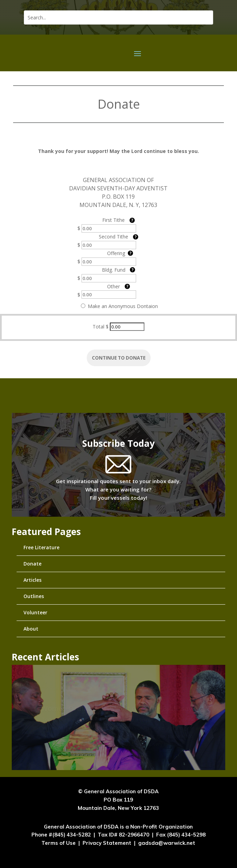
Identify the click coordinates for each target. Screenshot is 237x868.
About (31, 629)
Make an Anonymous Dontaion (119, 306)
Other (113, 286)
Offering (116, 253)
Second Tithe (113, 237)
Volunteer (35, 612)
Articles (32, 580)
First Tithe (113, 220)
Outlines (34, 596)
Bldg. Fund (114, 270)
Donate (32, 564)
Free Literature (41, 547)
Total (98, 327)
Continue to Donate (119, 358)
